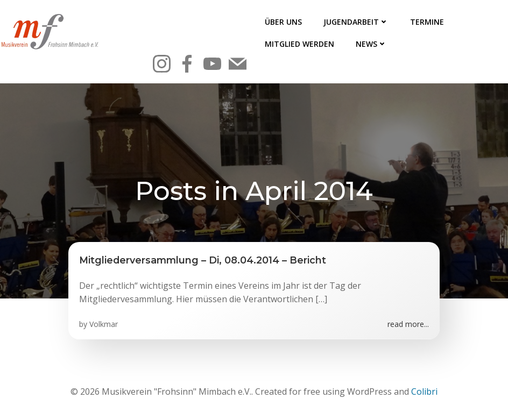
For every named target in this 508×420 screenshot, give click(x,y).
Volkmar (104, 324)
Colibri (424, 391)
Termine (427, 22)
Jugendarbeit (356, 22)
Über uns (283, 22)
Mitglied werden (299, 44)
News (371, 44)
